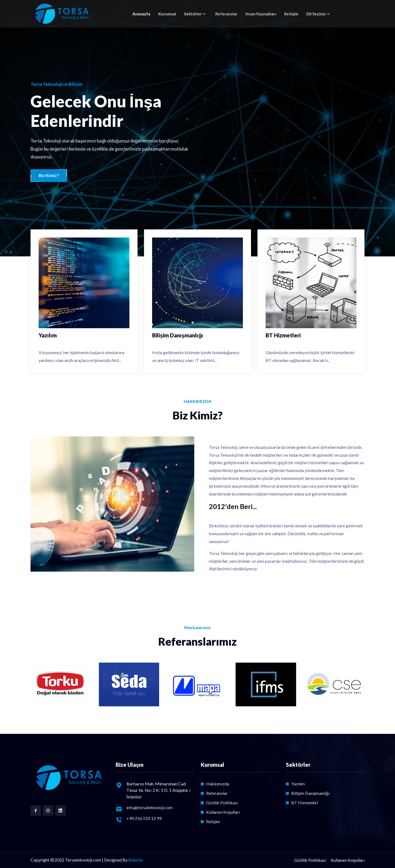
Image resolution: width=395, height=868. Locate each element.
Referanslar (226, 14)
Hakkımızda (218, 784)
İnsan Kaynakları (261, 14)
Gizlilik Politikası (222, 803)
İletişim (291, 14)
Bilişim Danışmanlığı (310, 793)
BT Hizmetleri (305, 803)
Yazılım (298, 784)
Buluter (136, 860)
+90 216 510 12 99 (144, 818)
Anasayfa (141, 14)
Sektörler (193, 14)
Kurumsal (167, 14)
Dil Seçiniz (316, 14)
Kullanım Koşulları (223, 812)
